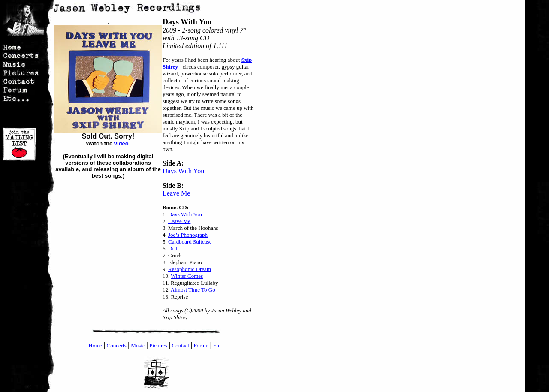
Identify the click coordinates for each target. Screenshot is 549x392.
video (121, 143)
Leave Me (176, 193)
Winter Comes (187, 276)
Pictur (156, 345)
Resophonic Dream (190, 269)
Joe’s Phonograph (188, 235)
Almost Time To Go (193, 290)
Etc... (219, 345)
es (165, 345)
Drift (173, 249)
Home (95, 345)
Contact (181, 345)
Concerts (117, 345)
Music (138, 345)
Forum (201, 345)
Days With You (183, 171)
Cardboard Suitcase (190, 242)
